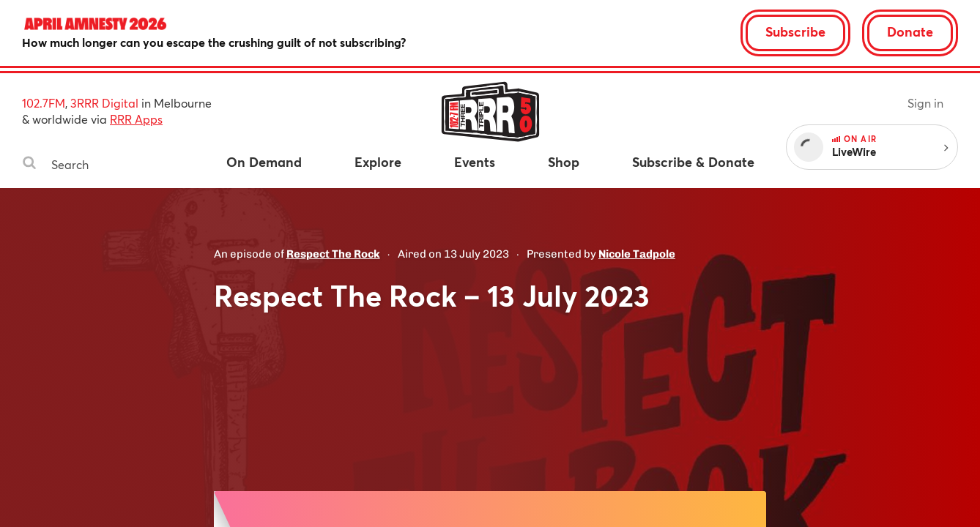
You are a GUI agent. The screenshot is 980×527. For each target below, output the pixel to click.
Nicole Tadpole (637, 254)
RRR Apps (136, 119)
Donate (910, 31)
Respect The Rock (333, 254)
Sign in (925, 103)
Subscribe (795, 31)
